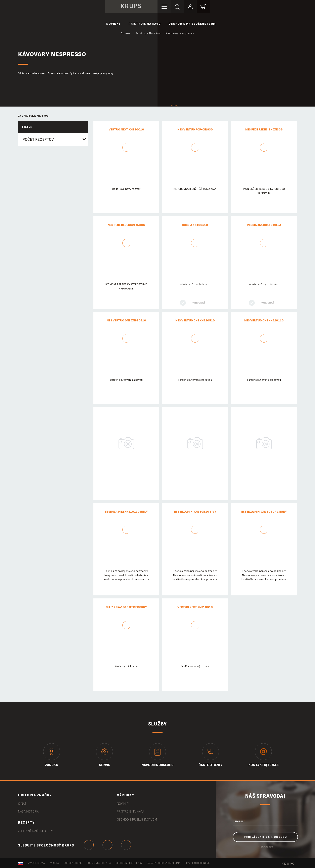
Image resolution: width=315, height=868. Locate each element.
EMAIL (240, 821)
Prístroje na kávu (145, 24)
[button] (190, 6)
